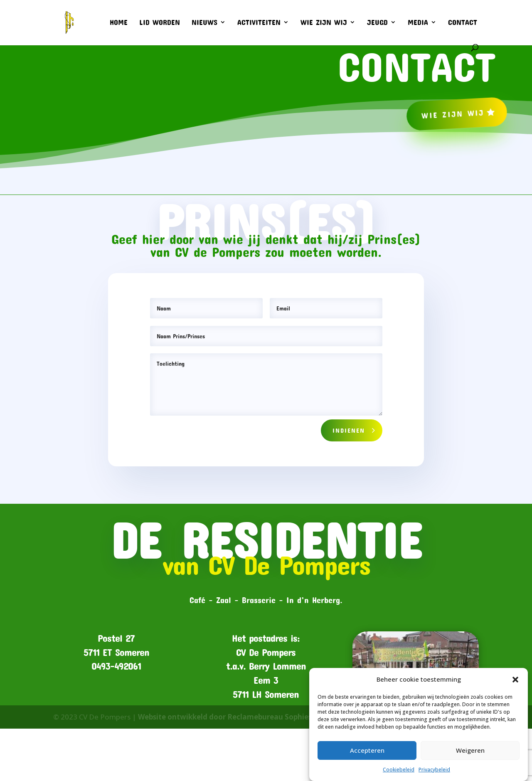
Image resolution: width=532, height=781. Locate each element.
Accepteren (367, 750)
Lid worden (160, 23)
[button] (515, 680)
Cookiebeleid (399, 770)
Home (119, 23)
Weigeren (470, 750)
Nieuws (204, 23)
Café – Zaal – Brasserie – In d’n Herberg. (266, 600)
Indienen (349, 430)
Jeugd (377, 23)
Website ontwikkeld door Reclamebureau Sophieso (227, 717)
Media (418, 23)
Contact (463, 23)
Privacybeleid (434, 770)
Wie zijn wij (324, 23)
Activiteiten (259, 23)
